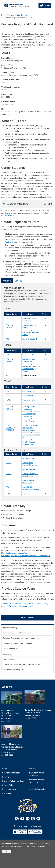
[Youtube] (28, 819)
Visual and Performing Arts (13, 670)
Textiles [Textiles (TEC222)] (25, 494)
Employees (33, 769)
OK (7, 851)
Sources (11, 216)
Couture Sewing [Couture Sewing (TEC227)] (28, 421)
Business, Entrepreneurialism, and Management (21, 638)
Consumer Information (11, 773)
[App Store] (20, 831)
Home (4, 15)
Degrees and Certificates (18, 15)
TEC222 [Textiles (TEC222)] (9, 494)
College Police (8, 785)
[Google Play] (35, 831)
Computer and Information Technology (18, 643)
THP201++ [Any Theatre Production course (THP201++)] (10, 428)
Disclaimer (7, 793)
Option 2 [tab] (19, 281)
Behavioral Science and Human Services (18, 633)
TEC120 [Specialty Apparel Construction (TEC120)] (9, 407)
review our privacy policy (18, 846)
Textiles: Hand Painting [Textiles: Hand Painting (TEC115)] (31, 469)
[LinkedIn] (38, 819)
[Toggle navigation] (45, 5)
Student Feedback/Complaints (37, 788)
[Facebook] (22, 819)
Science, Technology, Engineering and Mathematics (22, 664)
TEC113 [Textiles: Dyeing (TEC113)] (9, 458)
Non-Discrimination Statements (36, 774)
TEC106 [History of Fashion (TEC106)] (9, 355)
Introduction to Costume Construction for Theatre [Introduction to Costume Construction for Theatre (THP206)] (31, 369)
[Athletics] (28, 806)
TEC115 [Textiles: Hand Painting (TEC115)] (9, 469)
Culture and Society (10, 649)
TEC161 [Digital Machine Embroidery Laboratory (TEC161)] (9, 487)
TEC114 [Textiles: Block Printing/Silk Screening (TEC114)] (9, 463)
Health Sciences (9, 659)
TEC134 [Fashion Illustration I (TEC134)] (9, 339)
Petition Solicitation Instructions (36, 781)
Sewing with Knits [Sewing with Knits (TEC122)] (29, 391)
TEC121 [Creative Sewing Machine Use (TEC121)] (9, 480)
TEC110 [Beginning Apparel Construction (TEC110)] (9, 318)
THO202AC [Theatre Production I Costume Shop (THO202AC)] (10, 430)
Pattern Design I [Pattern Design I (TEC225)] (28, 396)
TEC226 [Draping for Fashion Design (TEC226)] (9, 400)
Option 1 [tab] (7, 281)
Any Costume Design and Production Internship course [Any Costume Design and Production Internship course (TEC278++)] (30, 428)
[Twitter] (17, 819)
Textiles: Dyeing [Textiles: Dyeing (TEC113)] (28, 458)
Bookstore (6, 777)
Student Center (11, 242)
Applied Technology (10, 628)
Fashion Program (28, 617)
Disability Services (10, 789)
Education (7, 654)
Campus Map (7, 721)
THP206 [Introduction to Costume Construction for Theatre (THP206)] (9, 362)
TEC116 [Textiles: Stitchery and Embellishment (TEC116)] (9, 474)
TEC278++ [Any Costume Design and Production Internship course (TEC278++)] (10, 425)
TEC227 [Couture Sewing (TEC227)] (9, 411)
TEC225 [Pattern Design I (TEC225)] (9, 396)
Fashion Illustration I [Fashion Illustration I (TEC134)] (30, 339)
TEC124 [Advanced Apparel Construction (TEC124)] (9, 409)
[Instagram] (33, 819)
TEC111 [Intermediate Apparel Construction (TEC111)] (9, 359)
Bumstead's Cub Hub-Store (13, 781)
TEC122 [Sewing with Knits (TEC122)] (9, 391)
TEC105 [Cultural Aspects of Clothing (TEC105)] (9, 325)
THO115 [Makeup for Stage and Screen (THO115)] (9, 328)
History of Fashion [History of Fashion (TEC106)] (29, 355)
